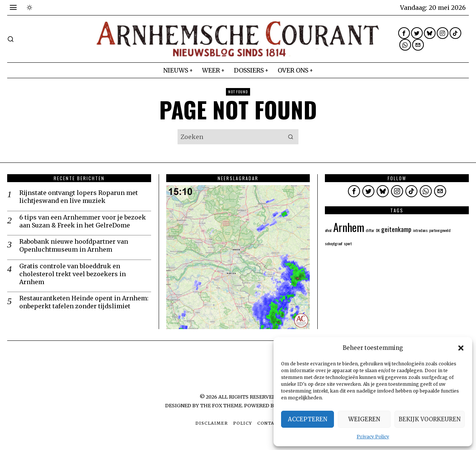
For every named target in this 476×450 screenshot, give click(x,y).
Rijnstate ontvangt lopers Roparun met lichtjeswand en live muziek (79, 197)
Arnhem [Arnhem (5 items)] (349, 227)
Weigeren (364, 419)
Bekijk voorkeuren (430, 419)
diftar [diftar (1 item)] (370, 230)
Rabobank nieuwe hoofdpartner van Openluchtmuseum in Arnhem (74, 245)
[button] (461, 348)
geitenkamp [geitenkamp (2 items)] (396, 229)
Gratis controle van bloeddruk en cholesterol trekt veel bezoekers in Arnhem (73, 274)
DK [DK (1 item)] (378, 230)
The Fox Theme (221, 405)
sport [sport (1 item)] (348, 243)
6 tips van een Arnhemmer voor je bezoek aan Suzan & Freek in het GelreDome (83, 221)
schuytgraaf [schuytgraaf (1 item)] (334, 243)
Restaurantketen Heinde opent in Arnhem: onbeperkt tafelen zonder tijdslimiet (84, 302)
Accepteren (308, 419)
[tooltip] (404, 33)
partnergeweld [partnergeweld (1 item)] (440, 230)
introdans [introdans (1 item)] (420, 230)
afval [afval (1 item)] (328, 230)
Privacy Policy (373, 437)
